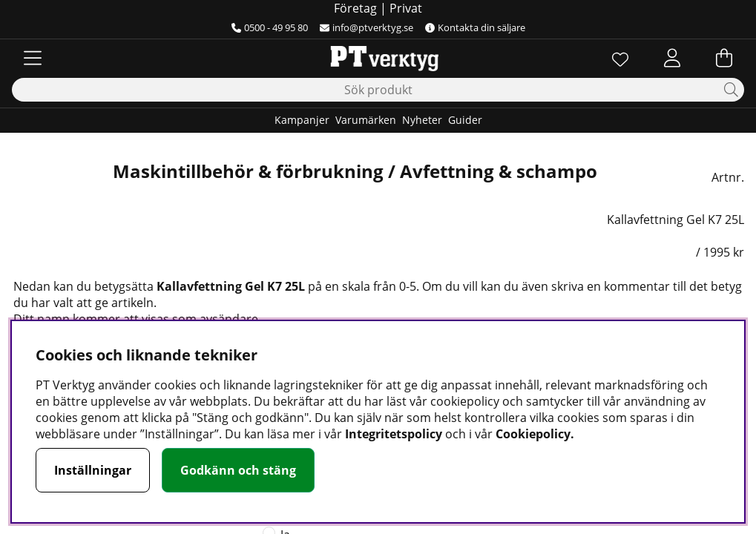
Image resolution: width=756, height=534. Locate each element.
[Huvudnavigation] (33, 58)
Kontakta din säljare (475, 27)
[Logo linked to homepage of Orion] (378, 58)
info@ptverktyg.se (367, 27)
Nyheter (422, 120)
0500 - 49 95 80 (270, 27)
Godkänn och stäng (238, 470)
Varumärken (366, 120)
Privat (406, 8)
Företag (355, 8)
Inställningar (93, 470)
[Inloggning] (672, 58)
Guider (465, 120)
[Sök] (378, 90)
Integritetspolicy (394, 434)
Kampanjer (302, 120)
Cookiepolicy (533, 434)
